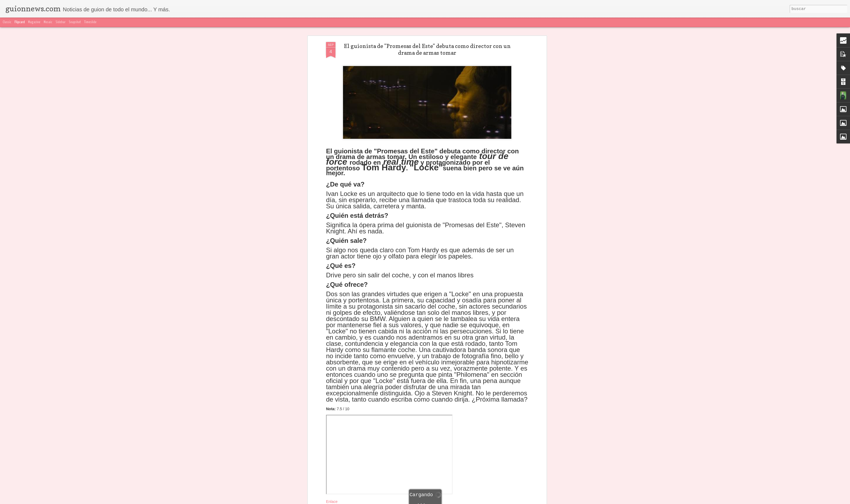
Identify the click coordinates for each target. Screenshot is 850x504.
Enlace (332, 490)
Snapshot (75, 22)
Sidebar (61, 22)
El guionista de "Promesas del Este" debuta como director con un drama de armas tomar (427, 38)
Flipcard (20, 22)
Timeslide (90, 22)
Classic (7, 22)
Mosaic (48, 22)
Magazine (34, 22)
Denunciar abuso (552, 501)
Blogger (532, 501)
